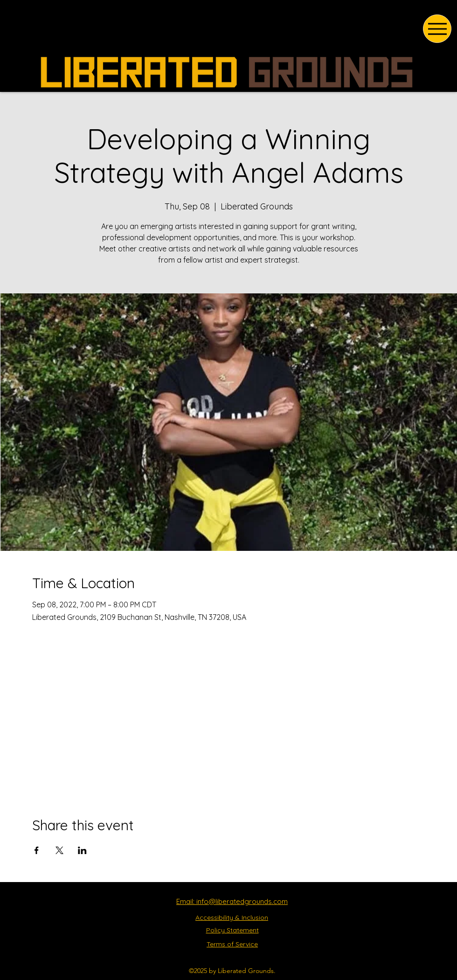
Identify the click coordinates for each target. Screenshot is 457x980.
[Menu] (437, 29)
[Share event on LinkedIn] (82, 850)
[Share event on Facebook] (37, 850)
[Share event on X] (59, 850)
